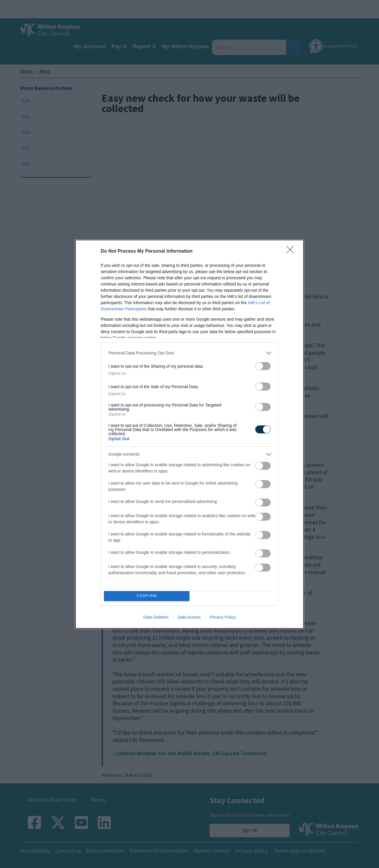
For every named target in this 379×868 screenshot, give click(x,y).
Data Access (189, 617)
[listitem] (189, 353)
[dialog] (189, 434)
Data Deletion (156, 617)
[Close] (292, 251)
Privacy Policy (223, 617)
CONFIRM (147, 596)
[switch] (263, 366)
